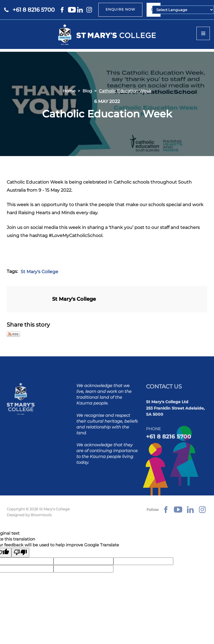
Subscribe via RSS (13, 334)
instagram (90, 10)
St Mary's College (39, 272)
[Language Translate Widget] (183, 10)
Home (69, 91)
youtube (72, 10)
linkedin (81, 10)
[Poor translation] (20, 553)
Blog (87, 91)
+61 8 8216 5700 (34, 10)
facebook (63, 10)
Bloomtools (41, 518)
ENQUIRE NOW (120, 9)
